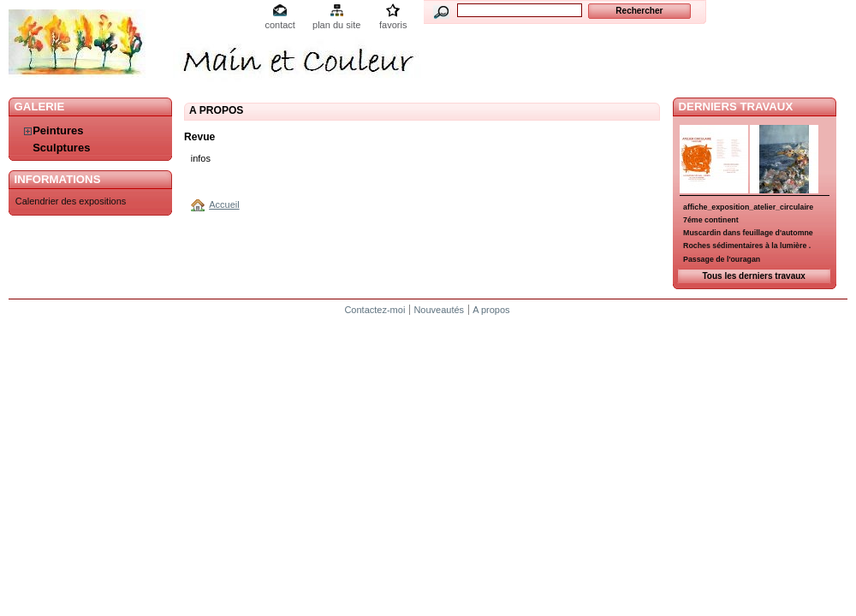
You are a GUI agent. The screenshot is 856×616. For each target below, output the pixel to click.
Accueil (224, 204)
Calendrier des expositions (71, 201)
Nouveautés (439, 310)
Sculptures (61, 148)
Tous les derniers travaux (753, 276)
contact (279, 25)
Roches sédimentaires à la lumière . (747, 246)
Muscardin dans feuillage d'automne (748, 233)
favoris (393, 25)
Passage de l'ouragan (722, 259)
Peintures (58, 130)
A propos (491, 310)
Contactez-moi (374, 310)
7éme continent (711, 220)
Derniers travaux (736, 107)
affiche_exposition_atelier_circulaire (748, 207)
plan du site (336, 25)
